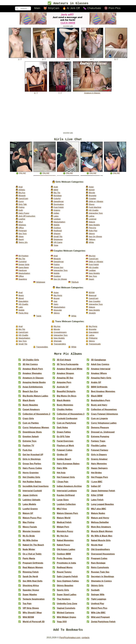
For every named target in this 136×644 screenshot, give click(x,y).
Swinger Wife (98, 597)
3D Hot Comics (30, 366)
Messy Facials (30, 529)
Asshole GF (63, 389)
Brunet (57, 299)
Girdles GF (62, 457)
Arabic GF (96, 384)
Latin (21, 308)
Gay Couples (94, 302)
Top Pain (27, 606)
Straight (92, 314)
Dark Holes (62, 429)
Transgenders (60, 345)
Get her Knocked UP (33, 457)
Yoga (56, 246)
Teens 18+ (23, 243)
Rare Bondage (98, 565)
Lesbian (57, 220)
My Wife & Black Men (102, 538)
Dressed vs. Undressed (103, 434)
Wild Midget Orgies (66, 619)
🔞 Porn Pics (112, 8)
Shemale (58, 342)
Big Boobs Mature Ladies (35, 398)
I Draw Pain (63, 484)
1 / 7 (20, 59)
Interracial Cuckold (32, 493)
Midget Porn (63, 529)
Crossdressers (60, 333)
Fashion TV (28, 448)
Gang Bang (24, 269)
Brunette (93, 197)
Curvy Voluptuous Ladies (104, 425)
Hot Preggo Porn (99, 479)
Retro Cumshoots (100, 569)
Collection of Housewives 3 (71, 416)
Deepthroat (59, 203)
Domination (59, 205)
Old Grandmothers (100, 551)
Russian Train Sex (100, 574)
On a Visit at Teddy (32, 556)
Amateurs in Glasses (92, 92)
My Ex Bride (29, 538)
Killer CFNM (97, 497)
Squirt (21, 241)
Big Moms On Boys (67, 398)
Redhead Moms (65, 569)
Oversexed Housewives (103, 556)
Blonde (92, 194)
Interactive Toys (96, 214)
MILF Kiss (62, 511)
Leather (22, 220)
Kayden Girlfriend (66, 497)
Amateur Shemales (32, 375)
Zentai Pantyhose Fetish (103, 624)
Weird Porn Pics (99, 610)
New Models (94, 226)
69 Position (23, 257)
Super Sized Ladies (67, 597)
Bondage (58, 197)
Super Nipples (30, 597)
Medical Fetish (64, 524)
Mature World (64, 520)
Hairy (56, 305)
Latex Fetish (97, 502)
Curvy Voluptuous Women (36, 429)
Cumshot (22, 263)
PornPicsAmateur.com (70, 640)
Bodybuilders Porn (100, 402)
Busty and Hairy (99, 407)
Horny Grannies (31, 475)
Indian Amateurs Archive (69, 488)
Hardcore (23, 271)
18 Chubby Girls (31, 362)
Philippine (93, 339)
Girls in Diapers (99, 457)
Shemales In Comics (101, 583)
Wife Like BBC (98, 615)
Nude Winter (29, 551)
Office (21, 229)
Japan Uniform (30, 497)
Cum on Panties (31, 425)
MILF (21, 223)
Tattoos (92, 241)
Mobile (57, 226)
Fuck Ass (27, 452)
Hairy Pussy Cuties (32, 470)
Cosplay (92, 200)
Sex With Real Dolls (32, 583)
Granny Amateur (99, 461)
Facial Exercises (65, 443)
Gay (56, 302)
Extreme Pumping (100, 439)
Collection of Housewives (104, 411)
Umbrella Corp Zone (67, 606)
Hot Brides (96, 475)
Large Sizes (63, 502)
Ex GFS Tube (63, 439)
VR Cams (58, 243)
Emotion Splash (31, 439)
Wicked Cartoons (66, 615)
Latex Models (29, 506)
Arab (56, 188)
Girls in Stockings (32, 461)
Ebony (92, 205)
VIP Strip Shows (31, 610)
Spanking (23, 280)
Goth (21, 211)
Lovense (93, 220)
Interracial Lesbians (67, 493)
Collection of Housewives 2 (36, 416)
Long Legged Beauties (102, 506)
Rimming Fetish (31, 574)
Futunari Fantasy (100, 452)
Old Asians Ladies (66, 551)
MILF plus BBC (99, 511)
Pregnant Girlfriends (33, 565)
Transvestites (42, 348)
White (91, 243)
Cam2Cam (23, 200)
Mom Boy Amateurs (101, 529)
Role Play (93, 232)
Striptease (58, 241)
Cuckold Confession (67, 420)
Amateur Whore (99, 375)
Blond (21, 299)
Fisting (21, 208)
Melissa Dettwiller (100, 524)
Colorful (57, 200)
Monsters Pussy (65, 533)
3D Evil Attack (64, 362)
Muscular (58, 311)
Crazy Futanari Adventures (104, 416)
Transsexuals (95, 345)
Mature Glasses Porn (67, 515)
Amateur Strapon (65, 375)
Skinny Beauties (65, 588)
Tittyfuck (75, 283)
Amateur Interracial (101, 371)
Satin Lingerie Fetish (67, 578)
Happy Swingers (99, 470)
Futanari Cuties (65, 452)
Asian (91, 188)
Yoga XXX (62, 624)
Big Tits (57, 194)
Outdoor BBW (64, 556)
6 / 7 (36, 92)
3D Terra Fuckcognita (68, 366)
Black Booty (29, 402)
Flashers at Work (65, 448)
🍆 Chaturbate (92, 8)
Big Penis (58, 297)
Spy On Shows (95, 238)
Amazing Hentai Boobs (34, 384)
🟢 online (21, 173)
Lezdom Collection (66, 506)
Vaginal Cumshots (66, 610)
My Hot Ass (63, 538)
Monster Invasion (31, 533)
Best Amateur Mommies (103, 393)
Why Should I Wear (32, 615)
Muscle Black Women (102, 533)
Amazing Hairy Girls (101, 380)
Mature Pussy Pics (32, 520)
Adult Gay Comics (100, 366)
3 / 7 (68, 59)
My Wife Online (30, 542)
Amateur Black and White (70, 371)
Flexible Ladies (99, 448)
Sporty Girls (63, 592)
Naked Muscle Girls (101, 542)
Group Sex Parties (32, 466)
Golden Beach (64, 461)
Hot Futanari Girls (66, 479)
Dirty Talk (23, 205)
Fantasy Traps (98, 443)
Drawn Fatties (64, 434)
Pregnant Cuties (99, 560)
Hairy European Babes (68, 466)
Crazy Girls (28, 420)
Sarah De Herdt (30, 578)
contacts (86, 640)
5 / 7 (116, 59)
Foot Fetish (59, 208)
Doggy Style (24, 266)
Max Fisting (28, 524)
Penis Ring (23, 314)
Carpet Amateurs (31, 411)
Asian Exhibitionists (33, 389)
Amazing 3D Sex (65, 380)
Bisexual (93, 297)
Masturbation (59, 223)
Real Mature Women (33, 569)
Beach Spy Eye (30, 393)
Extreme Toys (29, 443)
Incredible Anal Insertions (36, 488)
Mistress (22, 226)
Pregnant (23, 232)
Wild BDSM (28, 619)
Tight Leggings (99, 601)
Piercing (92, 229)
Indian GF (96, 488)
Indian (56, 214)
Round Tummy (64, 574)
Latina (91, 217)
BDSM (92, 191)
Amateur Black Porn (33, 371)
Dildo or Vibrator (96, 203)
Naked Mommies (65, 542)
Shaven (57, 235)
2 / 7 (44, 59)
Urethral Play (98, 606)
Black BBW (97, 398)
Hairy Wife (62, 470)
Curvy (21, 203)
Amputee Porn (64, 384)
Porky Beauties (65, 560)
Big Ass (22, 194)
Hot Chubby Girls (31, 479)
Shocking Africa (31, 588)
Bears (21, 297)
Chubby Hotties (65, 411)
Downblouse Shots (32, 434)
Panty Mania (29, 560)
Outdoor (57, 229)
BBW (56, 191)
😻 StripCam (51, 8)
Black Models (64, 402)
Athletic (22, 191)
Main (37, 8)
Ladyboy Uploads (31, 502)
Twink (39, 317)
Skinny (92, 235)
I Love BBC (97, 484)
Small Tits (58, 238)
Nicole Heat (97, 547)
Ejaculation (23, 302)
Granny (57, 211)
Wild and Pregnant (100, 619)
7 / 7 (60, 92)
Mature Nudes (98, 515)
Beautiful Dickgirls (66, 393)
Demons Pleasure (100, 429)
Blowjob (22, 197)
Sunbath (95, 592)
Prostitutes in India (66, 565)
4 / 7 (92, 59)
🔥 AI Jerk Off (71, 8)
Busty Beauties (30, 407)
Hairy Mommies (99, 466)
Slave (21, 238)
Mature (92, 223)
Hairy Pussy (24, 214)
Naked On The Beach (33, 547)
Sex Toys (23, 235)
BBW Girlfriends (99, 389)
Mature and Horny (100, 520)
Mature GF (28, 515)
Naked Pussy (63, 547)
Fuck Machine (95, 208)
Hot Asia (61, 475)
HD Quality (94, 211)
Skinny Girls (97, 588)
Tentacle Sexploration (34, 601)
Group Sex (58, 269)
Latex (56, 217)
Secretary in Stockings (102, 578)
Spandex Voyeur (31, 592)
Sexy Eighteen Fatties (68, 583)
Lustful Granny (30, 511)
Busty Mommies (65, 407)
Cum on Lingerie (99, 420)
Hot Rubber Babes (32, 484)
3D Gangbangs (98, 362)
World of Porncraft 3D (34, 624)
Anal (20, 188)
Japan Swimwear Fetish (103, 493)
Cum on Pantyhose (66, 425)
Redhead (58, 232)
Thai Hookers (64, 601)
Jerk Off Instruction (27, 217)
